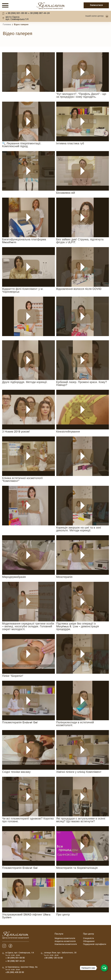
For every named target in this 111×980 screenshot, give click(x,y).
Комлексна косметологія (66, 945)
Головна (7, 25)
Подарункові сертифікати (95, 945)
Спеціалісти (88, 939)
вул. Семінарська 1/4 (17, 18)
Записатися (96, 5)
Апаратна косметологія (65, 942)
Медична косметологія (65, 939)
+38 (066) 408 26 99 (15, 973)
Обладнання (89, 942)
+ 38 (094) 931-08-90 (16, 13)
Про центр (88, 934)
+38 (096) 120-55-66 (53, 958)
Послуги (59, 934)
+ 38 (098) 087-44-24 (39, 13)
